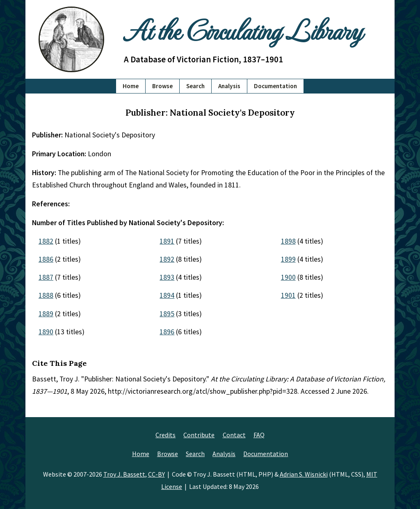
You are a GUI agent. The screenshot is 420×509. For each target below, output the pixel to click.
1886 (46, 259)
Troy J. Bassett (124, 474)
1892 (167, 259)
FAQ (259, 435)
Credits (165, 435)
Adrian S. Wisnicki (304, 474)
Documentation (275, 86)
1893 (167, 277)
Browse (162, 86)
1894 (167, 295)
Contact (234, 435)
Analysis (229, 86)
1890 (46, 332)
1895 (167, 314)
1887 (46, 277)
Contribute (199, 435)
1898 (288, 241)
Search (195, 86)
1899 (288, 259)
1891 (167, 241)
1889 (46, 314)
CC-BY (156, 474)
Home (131, 86)
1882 (46, 241)
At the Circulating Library (243, 29)
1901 (288, 295)
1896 (167, 332)
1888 (46, 295)
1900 (288, 277)
